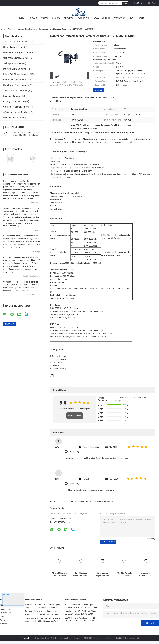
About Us (68, 18)
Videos (45, 18)
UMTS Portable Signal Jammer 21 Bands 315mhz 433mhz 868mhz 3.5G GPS (81, 574)
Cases (142, 18)
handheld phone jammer (103, 501)
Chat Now (138, 3)
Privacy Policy (28, 638)
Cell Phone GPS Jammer (15, 80)
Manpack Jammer (12, 96)
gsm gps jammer (85, 501)
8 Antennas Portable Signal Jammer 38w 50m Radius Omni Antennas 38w (146, 574)
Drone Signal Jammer (13, 47)
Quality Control (102, 18)
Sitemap (3, 624)
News (132, 18)
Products (33, 18)
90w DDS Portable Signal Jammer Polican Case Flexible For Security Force (124, 574)
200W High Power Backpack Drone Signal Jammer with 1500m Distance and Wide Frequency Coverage (42, 620)
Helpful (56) (74, 452)
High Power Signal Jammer (16, 85)
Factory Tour (83, 18)
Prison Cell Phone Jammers (16, 74)
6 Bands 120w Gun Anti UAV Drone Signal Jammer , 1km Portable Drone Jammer (42, 606)
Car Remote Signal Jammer (16, 107)
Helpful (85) (74, 484)
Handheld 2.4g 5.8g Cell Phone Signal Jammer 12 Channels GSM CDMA (81, 613)
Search (125, 3)
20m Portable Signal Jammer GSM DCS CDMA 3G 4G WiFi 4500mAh (102, 574)
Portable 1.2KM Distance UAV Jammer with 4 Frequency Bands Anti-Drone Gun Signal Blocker (42, 613)
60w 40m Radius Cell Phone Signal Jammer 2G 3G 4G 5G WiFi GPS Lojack (81, 606)
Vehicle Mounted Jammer (15, 91)
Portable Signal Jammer (27, 29)
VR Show (56, 18)
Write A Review (75, 416)
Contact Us (120, 18)
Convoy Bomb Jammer (14, 101)
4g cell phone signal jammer (66, 501)
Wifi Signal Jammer (12, 63)
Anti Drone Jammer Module (16, 42)
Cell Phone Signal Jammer (16, 58)
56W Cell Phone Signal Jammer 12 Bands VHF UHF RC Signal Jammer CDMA (82, 619)
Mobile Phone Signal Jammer (17, 53)
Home (21, 18)
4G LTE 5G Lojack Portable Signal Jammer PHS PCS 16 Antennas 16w (59, 574)
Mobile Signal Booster (14, 118)
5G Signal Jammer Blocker (16, 112)
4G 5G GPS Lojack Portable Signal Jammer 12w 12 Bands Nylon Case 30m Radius (26, 135)
